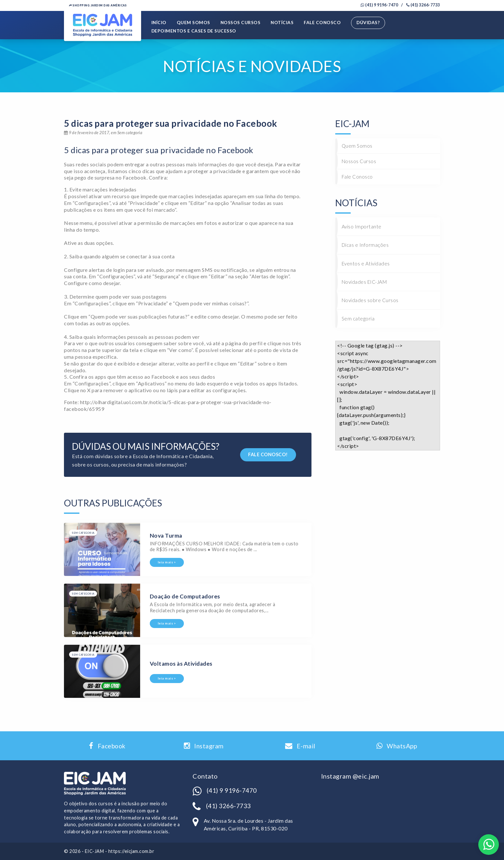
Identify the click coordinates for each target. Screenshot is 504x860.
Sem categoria (358, 319)
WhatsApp (397, 746)
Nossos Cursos (241, 23)
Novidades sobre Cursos (370, 301)
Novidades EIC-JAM (364, 282)
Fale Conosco (323, 23)
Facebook (107, 746)
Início (159, 23)
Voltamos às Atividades (181, 664)
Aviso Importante (362, 227)
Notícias (282, 23)
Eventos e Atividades (366, 264)
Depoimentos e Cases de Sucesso (194, 31)
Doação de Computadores (185, 597)
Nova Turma (166, 536)
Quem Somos (194, 23)
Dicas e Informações (365, 245)
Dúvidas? (368, 23)
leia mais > (167, 563)
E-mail (300, 746)
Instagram (204, 746)
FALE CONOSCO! (268, 454)
